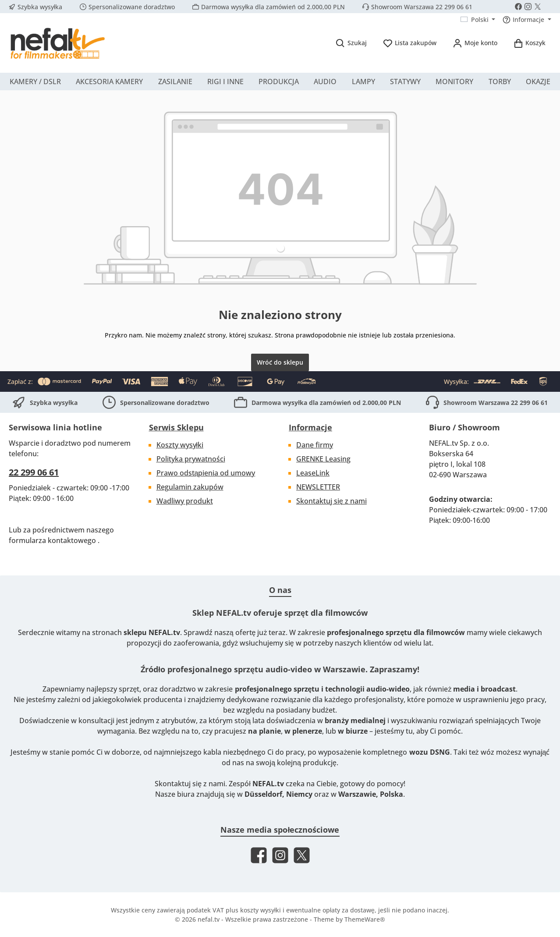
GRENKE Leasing (323, 459)
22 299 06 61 (34, 472)
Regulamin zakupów (190, 487)
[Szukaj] (351, 43)
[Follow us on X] (538, 7)
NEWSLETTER (318, 487)
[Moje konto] (475, 43)
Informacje (310, 427)
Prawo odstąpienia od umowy (206, 473)
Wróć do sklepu (280, 362)
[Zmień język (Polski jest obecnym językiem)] (478, 20)
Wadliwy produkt (185, 501)
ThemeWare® (365, 919)
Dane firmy (315, 445)
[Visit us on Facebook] (518, 7)
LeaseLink (313, 473)
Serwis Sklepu (176, 427)
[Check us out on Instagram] (528, 7)
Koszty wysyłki (180, 445)
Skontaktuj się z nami (331, 501)
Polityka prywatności (191, 459)
